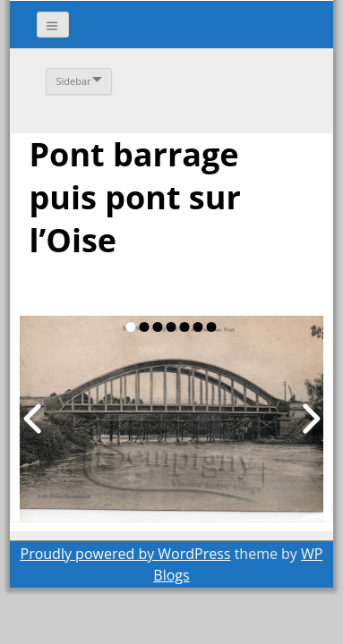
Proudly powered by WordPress (126, 554)
